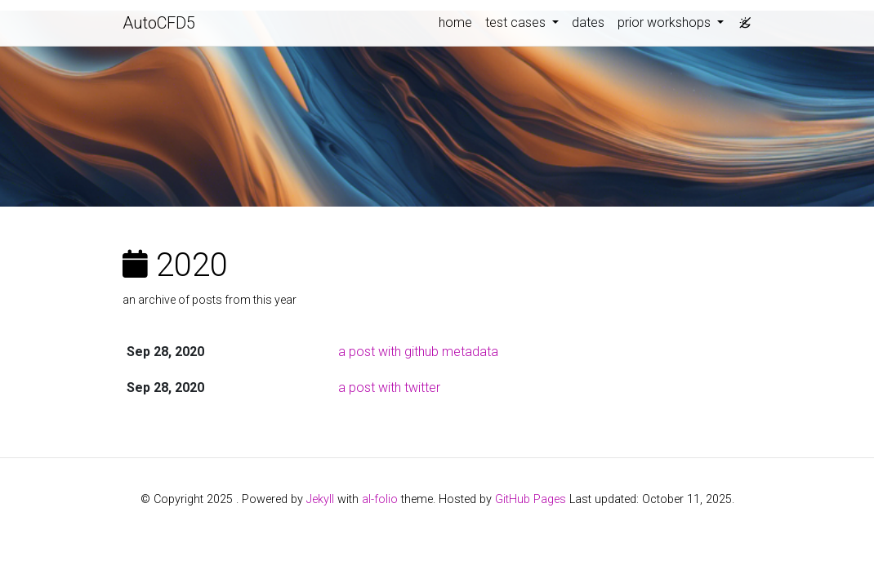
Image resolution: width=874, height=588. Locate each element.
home (455, 22)
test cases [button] (517, 22)
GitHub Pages (531, 499)
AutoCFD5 (159, 23)
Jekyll (320, 499)
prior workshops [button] (666, 22)
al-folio (380, 499)
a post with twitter (389, 388)
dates (588, 22)
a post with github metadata (418, 352)
